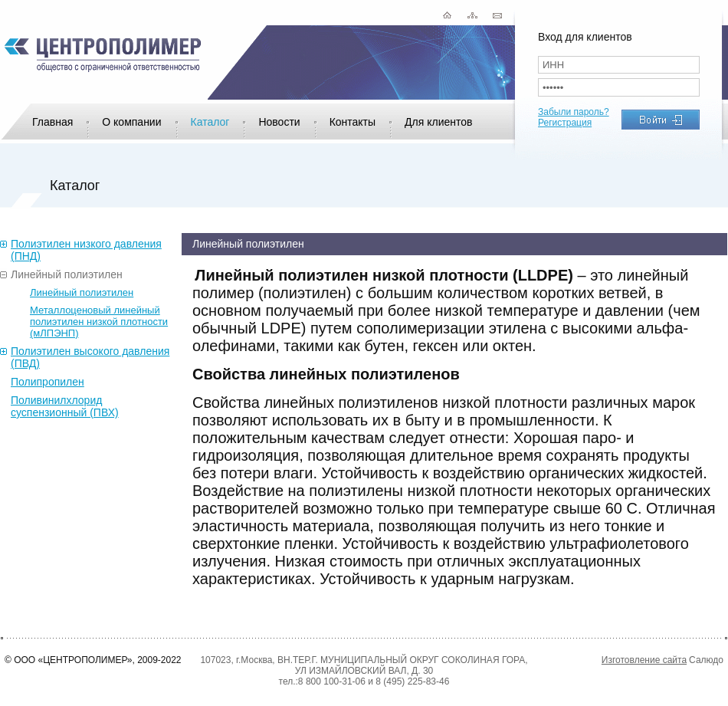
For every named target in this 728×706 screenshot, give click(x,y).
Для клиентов (438, 122)
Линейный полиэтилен (67, 274)
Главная (52, 122)
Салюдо (706, 660)
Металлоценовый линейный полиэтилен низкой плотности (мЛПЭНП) (99, 322)
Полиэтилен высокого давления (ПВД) (90, 357)
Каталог (210, 122)
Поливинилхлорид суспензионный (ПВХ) (65, 406)
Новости (279, 122)
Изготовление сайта (644, 660)
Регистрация (565, 123)
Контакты (353, 122)
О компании (131, 122)
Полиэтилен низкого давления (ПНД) (86, 250)
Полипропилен (48, 382)
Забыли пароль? (574, 112)
